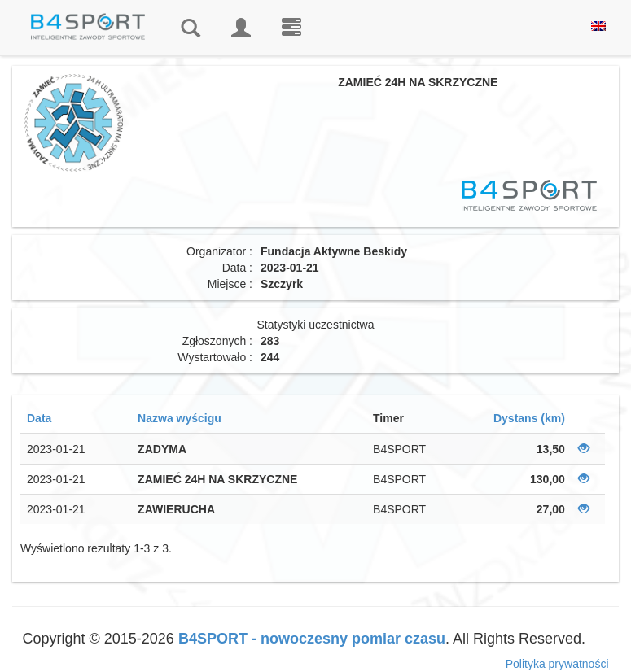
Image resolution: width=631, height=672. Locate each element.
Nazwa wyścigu (180, 418)
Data (39, 418)
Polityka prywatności (557, 664)
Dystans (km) (529, 418)
